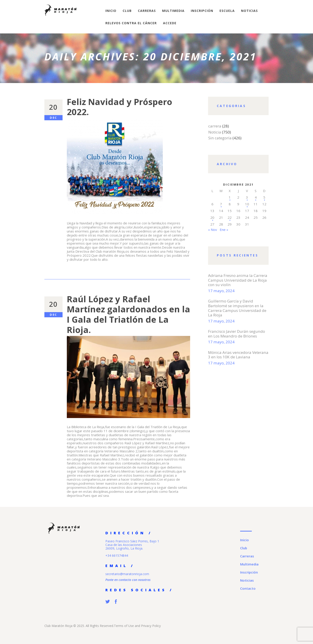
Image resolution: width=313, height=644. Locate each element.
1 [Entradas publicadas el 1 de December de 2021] (230, 197)
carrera (215, 126)
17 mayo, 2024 (221, 291)
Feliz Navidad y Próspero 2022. (120, 107)
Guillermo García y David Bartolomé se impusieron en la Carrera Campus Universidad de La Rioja (237, 308)
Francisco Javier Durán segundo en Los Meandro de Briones (237, 334)
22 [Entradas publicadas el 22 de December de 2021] (230, 217)
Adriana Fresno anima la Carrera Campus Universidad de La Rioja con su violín (238, 280)
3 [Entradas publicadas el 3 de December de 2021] (247, 197)
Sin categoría (220, 138)
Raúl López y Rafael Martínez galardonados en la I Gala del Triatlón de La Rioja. (128, 314)
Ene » (224, 230)
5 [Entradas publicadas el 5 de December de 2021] (264, 197)
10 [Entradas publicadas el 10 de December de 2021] (247, 204)
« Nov (213, 230)
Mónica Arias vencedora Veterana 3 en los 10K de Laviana (238, 355)
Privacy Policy (151, 626)
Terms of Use (124, 626)
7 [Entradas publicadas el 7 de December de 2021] (221, 204)
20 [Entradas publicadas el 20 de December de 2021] (212, 217)
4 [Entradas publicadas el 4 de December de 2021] (256, 197)
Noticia (215, 132)
